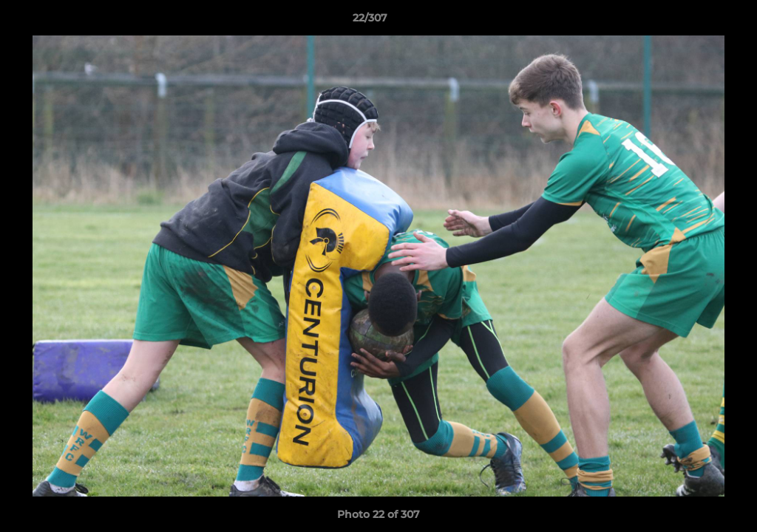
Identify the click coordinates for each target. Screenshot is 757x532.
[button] (695, 21)
